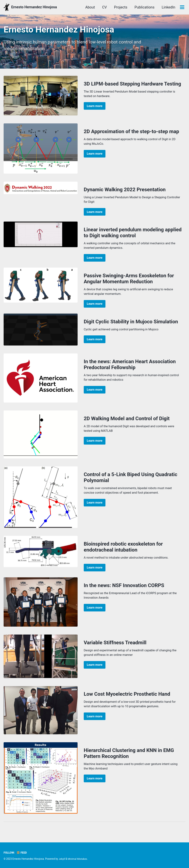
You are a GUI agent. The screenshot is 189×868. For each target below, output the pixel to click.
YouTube (175, 7)
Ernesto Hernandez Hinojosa (34, 7)
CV (90, 7)
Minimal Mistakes (78, 859)
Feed (22, 853)
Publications (130, 7)
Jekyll (62, 859)
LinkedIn (154, 7)
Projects (106, 7)
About (75, 7)
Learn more (95, 107)
